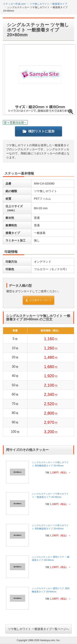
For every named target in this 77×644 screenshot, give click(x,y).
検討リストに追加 (38, 131)
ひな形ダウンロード (38, 300)
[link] (38, 473)
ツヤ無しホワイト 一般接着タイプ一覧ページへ (38, 629)
